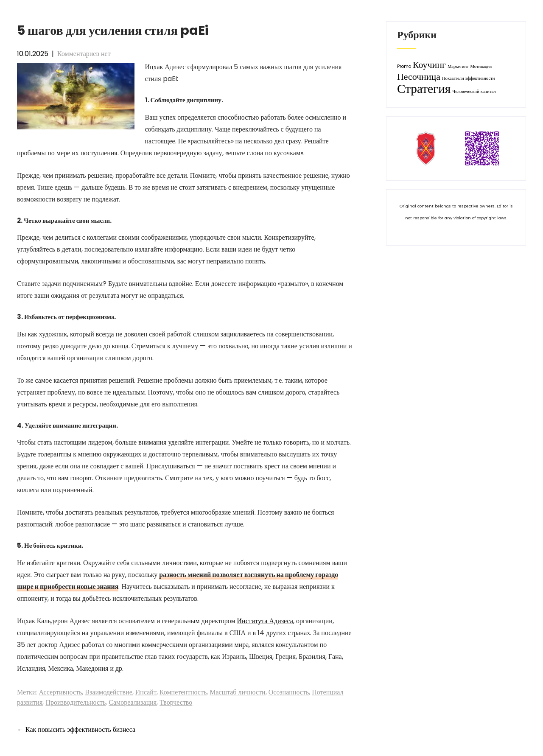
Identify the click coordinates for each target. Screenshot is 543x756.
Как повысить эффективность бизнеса (76, 729)
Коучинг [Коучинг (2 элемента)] (429, 65)
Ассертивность (60, 692)
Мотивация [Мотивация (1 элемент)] (481, 66)
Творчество (176, 702)
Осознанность (289, 692)
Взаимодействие (108, 692)
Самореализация (133, 702)
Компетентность (183, 692)
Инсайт (146, 692)
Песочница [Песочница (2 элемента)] (419, 77)
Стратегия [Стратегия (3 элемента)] (424, 88)
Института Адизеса (265, 621)
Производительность (76, 702)
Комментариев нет (84, 54)
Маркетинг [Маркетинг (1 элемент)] (458, 66)
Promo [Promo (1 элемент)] (404, 66)
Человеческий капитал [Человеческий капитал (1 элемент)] (474, 91)
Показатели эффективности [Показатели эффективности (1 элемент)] (469, 78)
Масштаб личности (237, 692)
